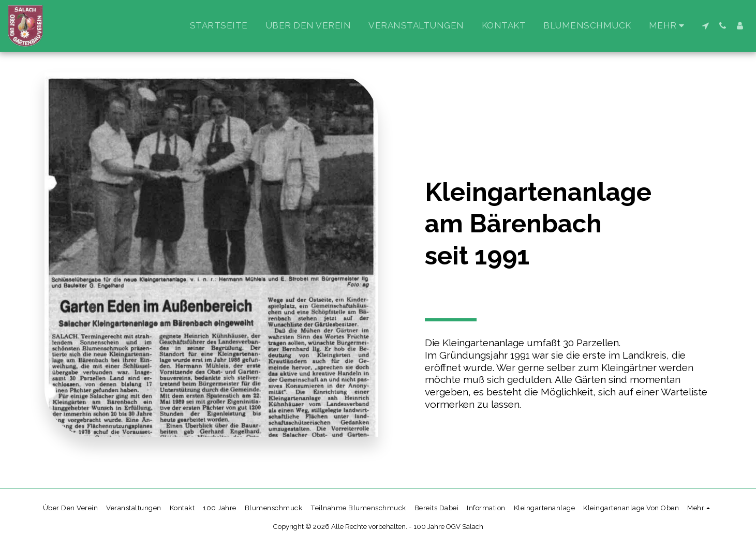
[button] (706, 26)
